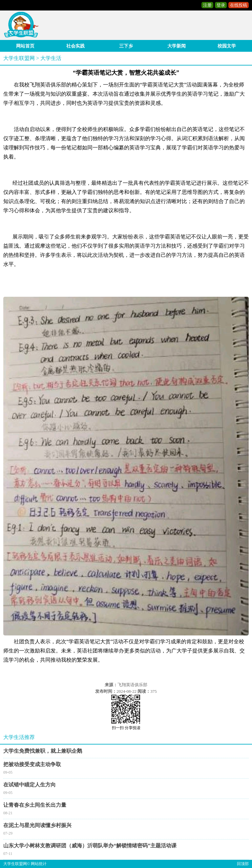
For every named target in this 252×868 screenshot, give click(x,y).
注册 (207, 5)
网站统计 (39, 864)
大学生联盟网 (19, 58)
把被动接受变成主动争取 (32, 764)
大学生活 (51, 58)
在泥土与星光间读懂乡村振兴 (37, 825)
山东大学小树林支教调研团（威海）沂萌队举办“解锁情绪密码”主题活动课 (90, 846)
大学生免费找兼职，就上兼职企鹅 (43, 751)
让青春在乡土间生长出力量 (35, 805)
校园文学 (227, 46)
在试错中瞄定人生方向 (30, 785)
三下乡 (126, 46)
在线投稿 (239, 5)
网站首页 (25, 46)
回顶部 (243, 864)
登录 (221, 5)
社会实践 (75, 46)
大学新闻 (177, 46)
